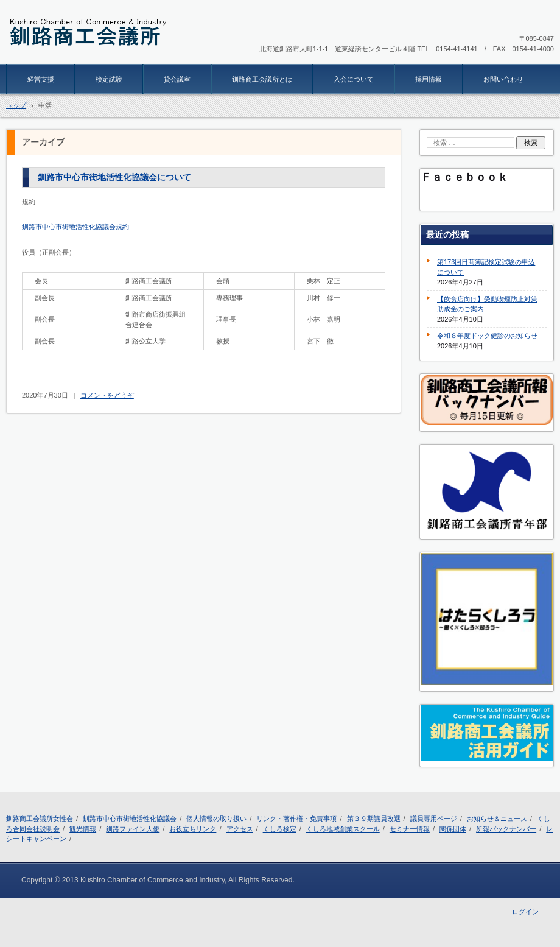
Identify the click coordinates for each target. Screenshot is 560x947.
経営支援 (41, 79)
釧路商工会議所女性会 (40, 819)
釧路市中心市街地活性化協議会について (114, 177)
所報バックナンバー (506, 829)
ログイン (525, 912)
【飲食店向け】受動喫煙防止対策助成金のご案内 (487, 304)
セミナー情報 (410, 829)
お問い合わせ (503, 79)
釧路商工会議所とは (262, 79)
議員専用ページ (434, 819)
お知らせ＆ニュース (497, 819)
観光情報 (83, 829)
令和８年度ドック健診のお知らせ (487, 336)
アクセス (240, 829)
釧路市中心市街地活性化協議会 (130, 819)
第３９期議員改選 (374, 819)
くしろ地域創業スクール (343, 829)
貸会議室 (177, 79)
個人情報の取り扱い (216, 819)
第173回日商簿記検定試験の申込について (486, 267)
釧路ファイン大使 (133, 829)
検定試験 (109, 79)
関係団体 (453, 829)
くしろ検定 (280, 829)
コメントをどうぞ (107, 395)
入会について (354, 79)
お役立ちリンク (193, 829)
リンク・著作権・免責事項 (296, 819)
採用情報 (429, 79)
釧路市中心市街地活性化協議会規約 (75, 227)
